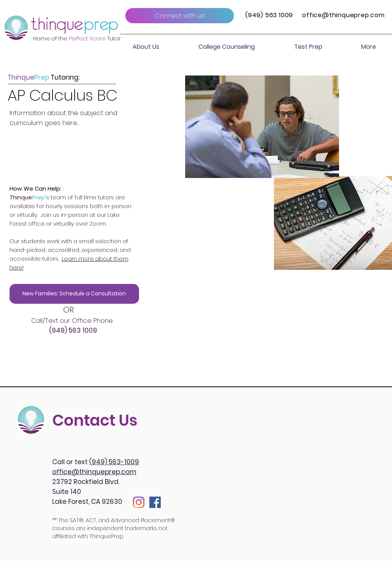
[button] (146, 47)
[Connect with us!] (180, 16)
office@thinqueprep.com (343, 15)
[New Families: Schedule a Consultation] (74, 294)
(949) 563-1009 (114, 462)
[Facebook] (155, 502)
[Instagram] (139, 502)
